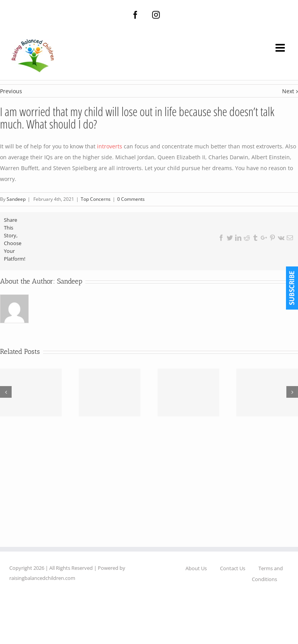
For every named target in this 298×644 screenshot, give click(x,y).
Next (288, 91)
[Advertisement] (149, 493)
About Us (196, 568)
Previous (11, 91)
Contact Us (233, 568)
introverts (110, 146)
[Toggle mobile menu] (281, 48)
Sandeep (70, 281)
